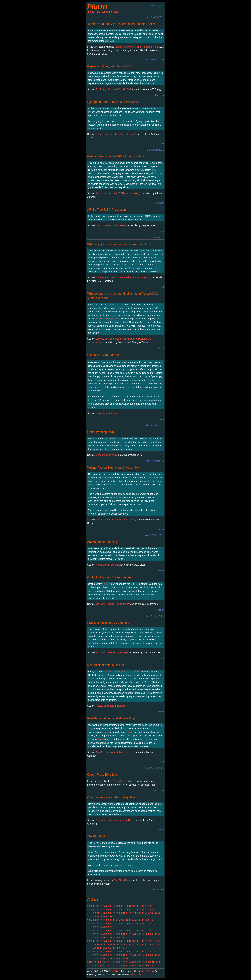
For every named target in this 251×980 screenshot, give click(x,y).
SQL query (108, 319)
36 (130, 913)
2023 (90, 924)
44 (156, 913)
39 (140, 913)
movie (147, 60)
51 (111, 917)
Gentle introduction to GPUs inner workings (116, 156)
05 (108, 906)
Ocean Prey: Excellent (102, 775)
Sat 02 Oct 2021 (155, 150)
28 (104, 913)
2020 (90, 952)
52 (114, 917)
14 (137, 906)
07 (114, 906)
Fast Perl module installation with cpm (112, 718)
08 (117, 906)
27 (101, 913)
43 (153, 913)
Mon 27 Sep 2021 (155, 768)
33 (121, 913)
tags (98, 12)
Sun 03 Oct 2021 (155, 17)
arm (162, 231)
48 (101, 917)
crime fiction (158, 791)
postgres (160, 348)
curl (159, 830)
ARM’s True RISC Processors (107, 210)
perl (162, 762)
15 (140, 906)
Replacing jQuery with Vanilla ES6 (110, 66)
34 (124, 913)
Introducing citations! (107, 413)
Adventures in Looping (102, 542)
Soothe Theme (148, 971)
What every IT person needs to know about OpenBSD (123, 244)
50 (108, 917)
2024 (90, 920)
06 (111, 906)
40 (143, 913)
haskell (161, 571)
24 (98, 913)
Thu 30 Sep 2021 (155, 425)
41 (146, 913)
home (91, 12)
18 (150, 906)
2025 (90, 910)
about (116, 12)
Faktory (107, 584)
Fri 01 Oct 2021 (156, 238)
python (161, 144)
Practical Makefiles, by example (108, 623)
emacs (161, 419)
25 (104, 927)
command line (158, 461)
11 (127, 906)
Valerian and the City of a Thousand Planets (138, 47)
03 (101, 906)
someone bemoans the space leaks (122, 672)
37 (133, 913)
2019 (90, 962)
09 (121, 906)
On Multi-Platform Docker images (109, 577)
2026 (90, 906)
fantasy (161, 890)
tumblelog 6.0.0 (136, 975)
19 (150, 910)
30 (111, 913)
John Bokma (114, 971)
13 (133, 906)
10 (124, 906)
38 (137, 913)
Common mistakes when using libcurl (112, 797)
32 (117, 913)
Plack (130, 732)
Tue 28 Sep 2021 (155, 616)
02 (98, 906)
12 (130, 906)
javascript (160, 95)
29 (108, 913)
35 (127, 913)
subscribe (107, 12)
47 (98, 917)
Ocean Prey (119, 781)
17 (146, 906)
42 (150, 913)
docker (161, 610)
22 (159, 910)
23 (95, 913)
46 (95, 917)
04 (104, 906)
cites (106, 732)
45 (159, 913)
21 (156, 910)
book (149, 791)
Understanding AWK (101, 432)
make (161, 658)
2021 (90, 941)
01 (95, 906)
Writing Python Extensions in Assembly (113, 468)
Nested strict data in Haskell (106, 665)
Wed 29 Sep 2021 (154, 535)
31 (114, 913)
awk (148, 461)
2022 (90, 931)
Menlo (101, 739)
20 (153, 910)
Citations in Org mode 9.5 (104, 355)
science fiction (158, 60)
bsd (162, 287)
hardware (160, 203)
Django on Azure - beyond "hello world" (113, 102)
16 (143, 906)
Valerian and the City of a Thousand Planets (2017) (121, 24)
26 (108, 927)
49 (104, 917)
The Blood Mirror (98, 836)
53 (127, 959)
